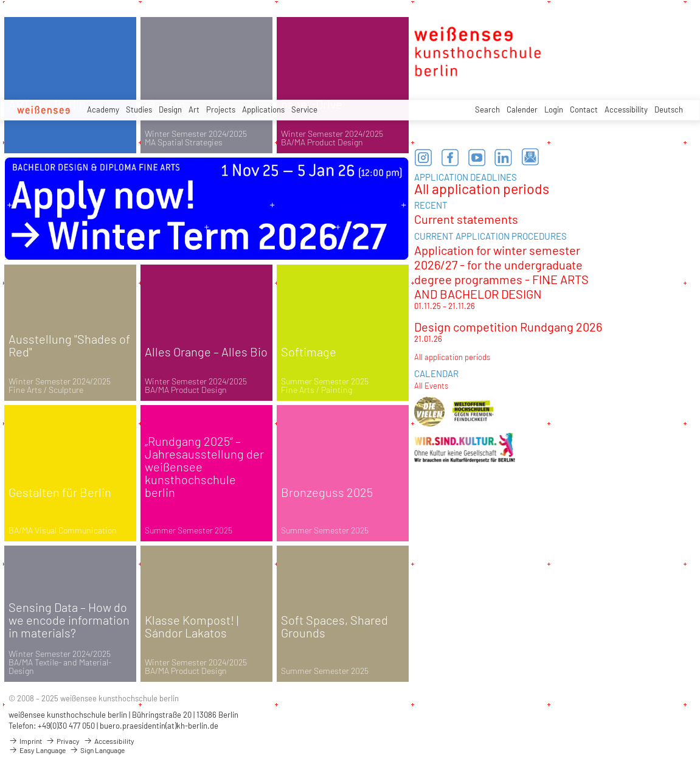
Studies (139, 109)
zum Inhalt (0, 0)
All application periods (482, 189)
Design (170, 109)
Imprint (25, 741)
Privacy (63, 741)
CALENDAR (436, 373)
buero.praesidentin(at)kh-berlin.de (159, 726)
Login (554, 109)
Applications (263, 109)
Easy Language (37, 750)
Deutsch (669, 109)
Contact (584, 109)
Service (304, 109)
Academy (103, 109)
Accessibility (626, 109)
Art (194, 109)
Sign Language (97, 750)
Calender (522, 109)
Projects (221, 109)
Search (487, 109)
